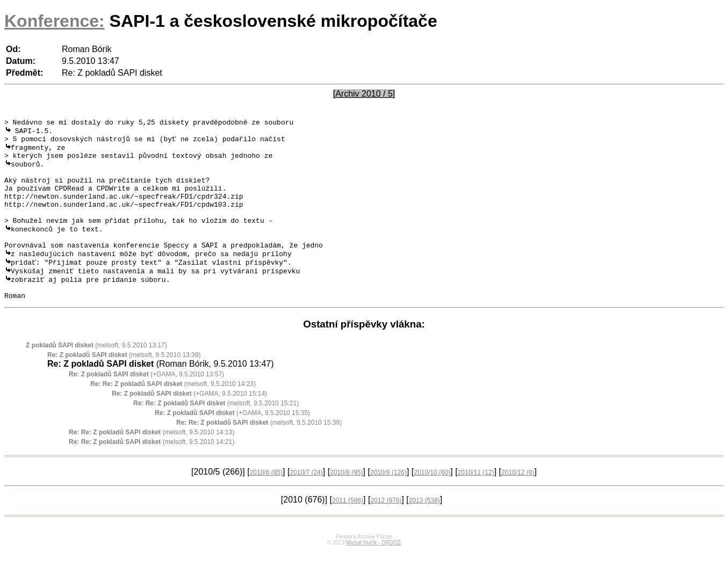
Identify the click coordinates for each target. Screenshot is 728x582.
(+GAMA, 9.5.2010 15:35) (232, 444)
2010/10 (432, 504)
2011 (348, 532)
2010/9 (388, 504)
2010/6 (266, 504)
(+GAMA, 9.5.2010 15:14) (189, 425)
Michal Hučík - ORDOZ (373, 574)
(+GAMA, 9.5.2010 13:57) (146, 405)
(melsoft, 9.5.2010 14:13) (152, 463)
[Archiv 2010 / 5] (364, 94)
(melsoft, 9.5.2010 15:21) (216, 434)
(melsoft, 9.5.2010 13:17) (96, 376)
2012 (386, 532)
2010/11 (476, 504)
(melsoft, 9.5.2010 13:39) (124, 386)
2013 (424, 532)
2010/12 (518, 504)
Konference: (55, 21)
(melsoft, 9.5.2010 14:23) (173, 415)
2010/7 (306, 504)
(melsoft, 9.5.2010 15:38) (259, 454)
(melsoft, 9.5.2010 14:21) (152, 473)
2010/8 (346, 504)
